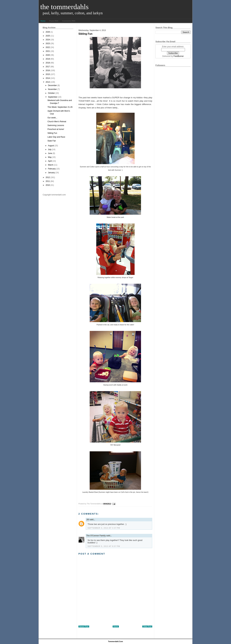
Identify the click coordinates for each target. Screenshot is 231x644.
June (50, 153)
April (50, 161)
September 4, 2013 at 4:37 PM (104, 528)
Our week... (52, 118)
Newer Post (84, 626)
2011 (48, 181)
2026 (48, 32)
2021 (48, 51)
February (52, 169)
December (52, 85)
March (51, 165)
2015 (48, 74)
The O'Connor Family (96, 536)
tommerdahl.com (116, 641)
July (50, 149)
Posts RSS (54, 21)
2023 (48, 44)
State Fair (52, 141)
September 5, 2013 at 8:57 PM (104, 546)
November (52, 89)
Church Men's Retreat (57, 122)
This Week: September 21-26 (60, 107)
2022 (48, 47)
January (51, 173)
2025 (48, 36)
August (51, 146)
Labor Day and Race (56, 137)
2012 (48, 177)
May (50, 157)
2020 (48, 55)
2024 (48, 40)
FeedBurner (179, 56)
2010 (48, 185)
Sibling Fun (52, 133)
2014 (48, 78)
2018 (48, 63)
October (51, 93)
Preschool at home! (56, 129)
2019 (48, 59)
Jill (88, 520)
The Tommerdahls (64, 7)
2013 (48, 82)
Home (43, 21)
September (53, 97)
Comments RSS (69, 21)
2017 (48, 67)
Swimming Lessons (56, 125)
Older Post (147, 626)
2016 (48, 70)
